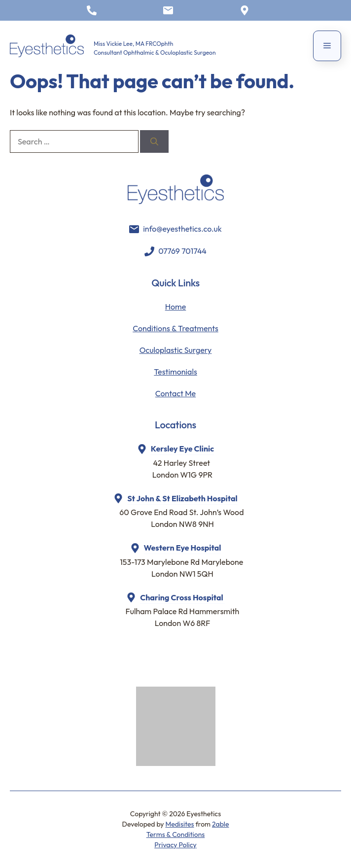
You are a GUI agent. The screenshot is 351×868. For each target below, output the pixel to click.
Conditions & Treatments (175, 328)
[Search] (154, 141)
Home (176, 307)
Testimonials (175, 372)
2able (220, 824)
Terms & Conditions (176, 834)
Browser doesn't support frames (179, 664)
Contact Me (175, 393)
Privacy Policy (175, 845)
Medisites (179, 824)
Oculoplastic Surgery (176, 350)
